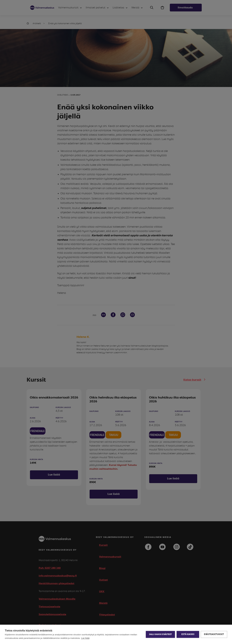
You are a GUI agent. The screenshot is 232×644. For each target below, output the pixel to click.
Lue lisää (85, 638)
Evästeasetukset (214, 634)
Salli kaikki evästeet (160, 634)
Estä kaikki (188, 634)
